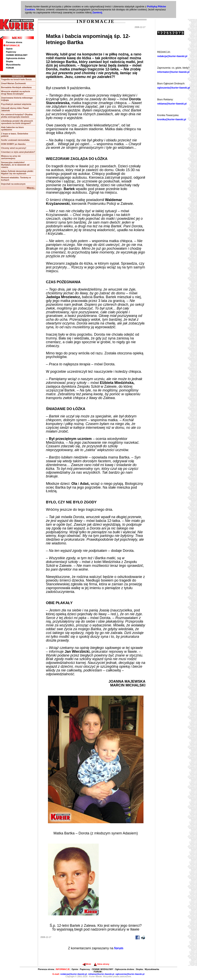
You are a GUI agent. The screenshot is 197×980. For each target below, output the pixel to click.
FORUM (10, 68)
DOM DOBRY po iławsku (13, 144)
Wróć (87, 964)
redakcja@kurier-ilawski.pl (172, 56)
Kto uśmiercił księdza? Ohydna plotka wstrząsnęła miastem (17, 116)
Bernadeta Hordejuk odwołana (16, 87)
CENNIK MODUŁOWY (17, 55)
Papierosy (11, 52)
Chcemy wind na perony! (14, 148)
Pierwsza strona (14, 42)
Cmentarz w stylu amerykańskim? (18, 152)
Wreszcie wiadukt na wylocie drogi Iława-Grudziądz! (16, 93)
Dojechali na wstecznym (13, 184)
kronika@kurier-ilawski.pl (172, 119)
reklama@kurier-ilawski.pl (172, 104)
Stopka (10, 61)
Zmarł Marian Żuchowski (13, 83)
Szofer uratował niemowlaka (15, 140)
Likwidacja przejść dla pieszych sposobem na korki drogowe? (17, 122)
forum (119, 948)
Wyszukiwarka (13, 65)
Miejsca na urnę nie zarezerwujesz (11, 157)
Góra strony (102, 964)
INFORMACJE (12, 45)
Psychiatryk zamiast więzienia (16, 104)
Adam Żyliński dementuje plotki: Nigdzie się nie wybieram (17, 172)
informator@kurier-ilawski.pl (173, 72)
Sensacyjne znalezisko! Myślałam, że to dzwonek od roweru (15, 165)
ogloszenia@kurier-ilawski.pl (174, 88)
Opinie (9, 49)
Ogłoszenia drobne (16, 58)
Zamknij (97, 12)
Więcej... (31, 188)
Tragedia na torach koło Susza (16, 79)
